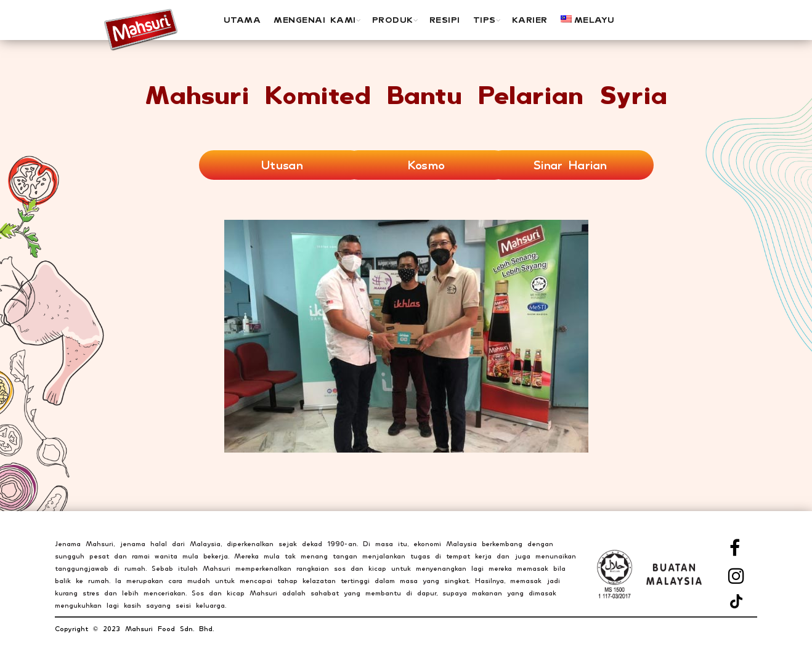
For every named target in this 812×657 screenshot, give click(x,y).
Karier (530, 20)
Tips (485, 20)
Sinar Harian (570, 165)
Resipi (445, 20)
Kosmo (427, 165)
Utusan (282, 165)
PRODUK (393, 20)
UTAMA (242, 20)
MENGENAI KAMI (315, 20)
